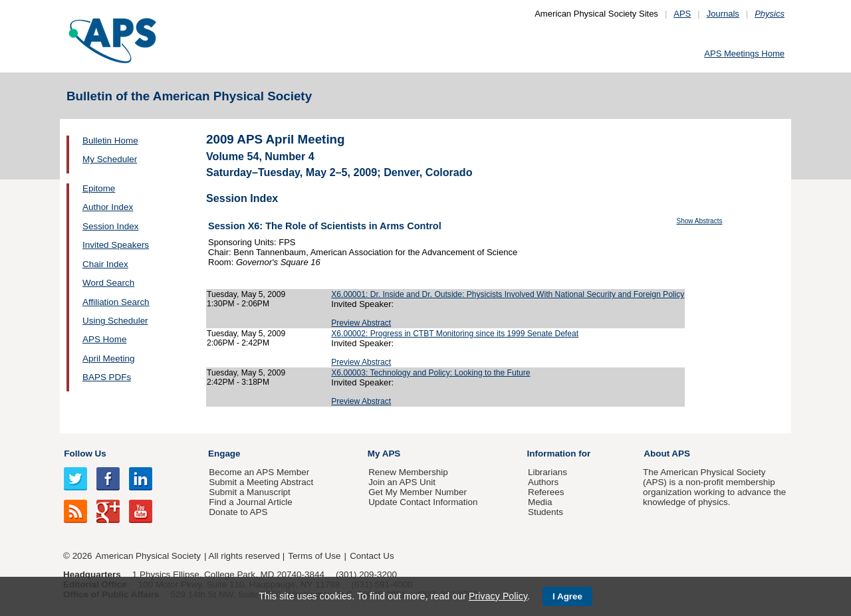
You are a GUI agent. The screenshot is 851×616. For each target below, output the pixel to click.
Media (540, 502)
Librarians (547, 472)
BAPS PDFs (107, 377)
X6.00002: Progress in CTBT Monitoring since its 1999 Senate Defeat (455, 334)
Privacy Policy (498, 596)
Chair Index (105, 264)
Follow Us (85, 454)
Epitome (99, 188)
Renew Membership (408, 472)
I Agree (567, 596)
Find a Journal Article (250, 502)
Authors (543, 482)
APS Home (104, 339)
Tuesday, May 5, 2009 (246, 294)
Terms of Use (314, 556)
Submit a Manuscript (249, 492)
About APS (667, 454)
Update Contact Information (423, 502)
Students (546, 512)
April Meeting (108, 359)
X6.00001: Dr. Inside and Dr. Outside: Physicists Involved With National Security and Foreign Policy (508, 294)
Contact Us (372, 556)
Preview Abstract (361, 323)
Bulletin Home (110, 141)
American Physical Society (148, 556)
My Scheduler (110, 159)
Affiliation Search (116, 302)
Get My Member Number (418, 492)
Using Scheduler (115, 321)
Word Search (108, 283)
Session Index (110, 226)
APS (682, 14)
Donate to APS (238, 512)
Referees (546, 492)
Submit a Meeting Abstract (261, 482)
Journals (723, 14)
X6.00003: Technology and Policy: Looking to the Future (430, 373)
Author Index (108, 207)
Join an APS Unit (402, 482)
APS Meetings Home (744, 53)
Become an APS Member (259, 472)
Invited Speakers (116, 245)
